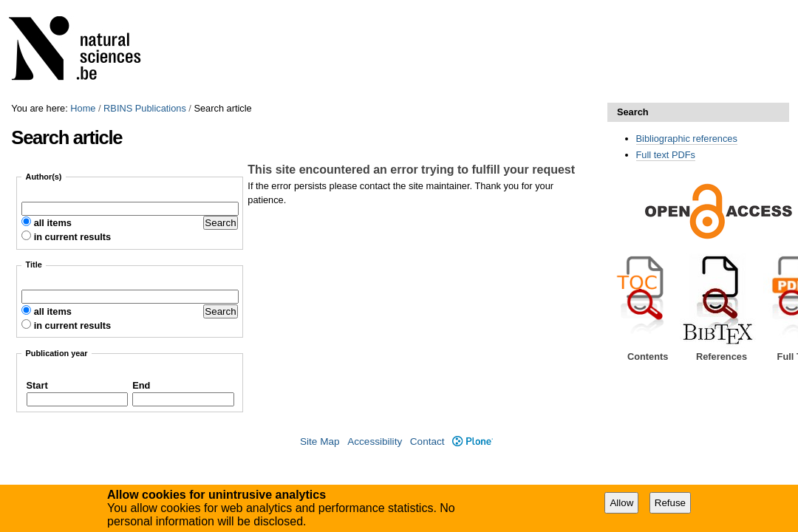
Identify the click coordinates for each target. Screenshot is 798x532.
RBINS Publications (145, 108)
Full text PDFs (666, 155)
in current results (73, 237)
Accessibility (375, 441)
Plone (473, 441)
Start (37, 385)
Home (83, 108)
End (141, 385)
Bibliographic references (687, 139)
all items (53, 223)
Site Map (320, 441)
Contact (427, 441)
